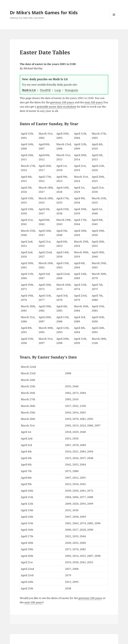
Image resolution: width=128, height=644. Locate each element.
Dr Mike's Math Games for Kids (44, 12)
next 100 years (94, 102)
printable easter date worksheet (57, 107)
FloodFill (45, 90)
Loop (58, 90)
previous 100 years (62, 102)
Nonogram (71, 90)
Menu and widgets (114, 19)
